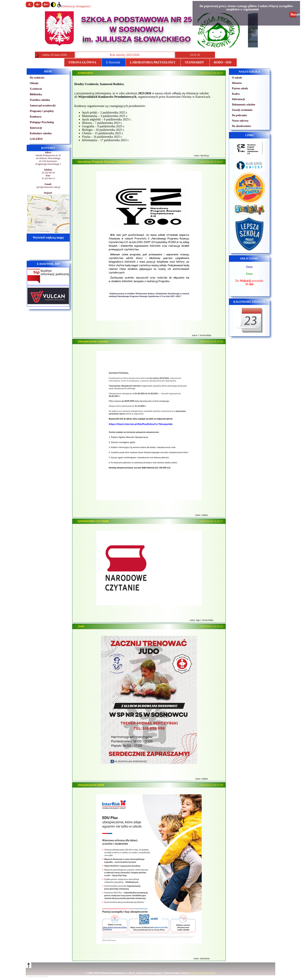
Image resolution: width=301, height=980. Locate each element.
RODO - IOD (223, 62)
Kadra (236, 94)
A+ (38, 5)
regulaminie (251, 9)
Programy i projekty (42, 111)
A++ (46, 5)
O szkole (237, 78)
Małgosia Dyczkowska (202, 973)
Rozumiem (294, 14)
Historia (237, 83)
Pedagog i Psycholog (42, 122)
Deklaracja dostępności (74, 6)
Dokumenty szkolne (244, 104)
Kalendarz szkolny (41, 133)
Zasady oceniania (242, 110)
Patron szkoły (240, 88)
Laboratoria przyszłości (153, 62)
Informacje (239, 99)
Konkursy (36, 117)
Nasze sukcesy (240, 121)
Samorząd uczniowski (43, 105)
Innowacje (36, 128)
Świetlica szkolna (40, 100)
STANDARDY (194, 62)
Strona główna (82, 62)
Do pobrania (239, 115)
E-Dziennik (113, 62)
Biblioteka (36, 94)
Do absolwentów (241, 126)
